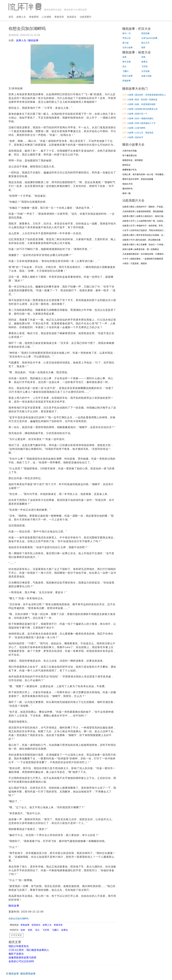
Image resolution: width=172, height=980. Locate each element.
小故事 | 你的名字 (135, 137)
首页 (11, 17)
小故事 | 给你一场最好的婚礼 (140, 118)
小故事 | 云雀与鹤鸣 (136, 128)
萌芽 (143, 48)
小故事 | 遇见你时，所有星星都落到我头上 (146, 95)
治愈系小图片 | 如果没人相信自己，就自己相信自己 (146, 216)
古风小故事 (127, 48)
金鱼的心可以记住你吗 (21, 961)
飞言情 (46, 930)
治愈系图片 (86, 17)
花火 (37, 930)
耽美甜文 (72, 17)
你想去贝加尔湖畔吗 (18, 919)
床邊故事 (126, 81)
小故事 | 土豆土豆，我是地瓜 (140, 133)
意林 (30, 930)
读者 (23, 930)
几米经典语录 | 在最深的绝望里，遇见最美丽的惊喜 (146, 211)
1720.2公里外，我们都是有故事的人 (29, 950)
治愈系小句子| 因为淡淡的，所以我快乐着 (141, 240)
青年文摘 (126, 62)
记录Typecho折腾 (149, 38)
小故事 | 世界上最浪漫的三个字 (141, 123)
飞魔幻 (55, 930)
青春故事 (25, 925)
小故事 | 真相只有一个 (137, 114)
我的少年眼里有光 (19, 946)
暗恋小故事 (127, 76)
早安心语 (126, 38)
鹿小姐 (125, 43)
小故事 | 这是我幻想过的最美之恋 (142, 109)
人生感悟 (46, 17)
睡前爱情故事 (28, 974)
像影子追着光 (16, 954)
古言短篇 (145, 71)
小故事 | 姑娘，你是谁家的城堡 (141, 104)
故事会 (65, 930)
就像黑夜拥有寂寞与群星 (22, 958)
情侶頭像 (145, 33)
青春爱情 (34, 17)
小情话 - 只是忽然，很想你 (135, 263)
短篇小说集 (146, 76)
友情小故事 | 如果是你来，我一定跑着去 (141, 249)
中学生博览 (16, 935)
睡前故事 (33, 40)
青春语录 (59, 17)
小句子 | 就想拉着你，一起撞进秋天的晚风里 (143, 259)
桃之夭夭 (145, 43)
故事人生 (21, 17)
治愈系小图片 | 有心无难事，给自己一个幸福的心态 (146, 245)
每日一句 (126, 33)
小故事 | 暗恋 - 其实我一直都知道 (142, 100)
